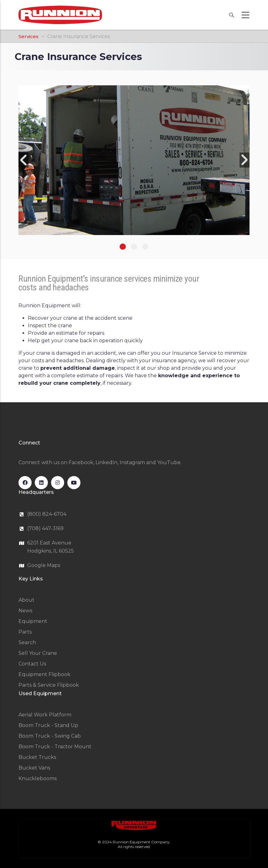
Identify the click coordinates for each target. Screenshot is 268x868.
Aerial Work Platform (45, 715)
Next (245, 160)
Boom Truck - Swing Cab (50, 736)
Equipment (33, 621)
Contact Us (32, 664)
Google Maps (44, 565)
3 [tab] (145, 247)
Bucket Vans (34, 768)
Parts (25, 632)
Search (27, 642)
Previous (23, 160)
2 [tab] (134, 247)
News (25, 611)
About (26, 600)
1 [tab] (123, 247)
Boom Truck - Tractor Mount (55, 747)
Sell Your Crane (38, 653)
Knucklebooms (38, 778)
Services (28, 36)
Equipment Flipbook (44, 674)
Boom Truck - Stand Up (48, 725)
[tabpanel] (134, 160)
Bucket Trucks (37, 757)
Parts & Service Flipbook (49, 685)
